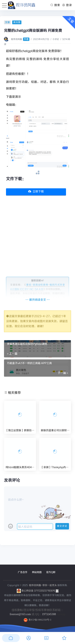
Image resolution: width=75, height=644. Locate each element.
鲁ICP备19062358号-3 (37, 620)
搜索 (55, 5)
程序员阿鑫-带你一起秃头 (43, 585)
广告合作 (23, 572)
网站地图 (37, 572)
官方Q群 (51, 572)
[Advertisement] (37, 239)
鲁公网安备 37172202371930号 (40, 591)
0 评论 (56, 39)
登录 (67, 5)
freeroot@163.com (20, 614)
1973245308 (49, 614)
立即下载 (36, 192)
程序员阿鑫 (20, 39)
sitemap (61, 614)
